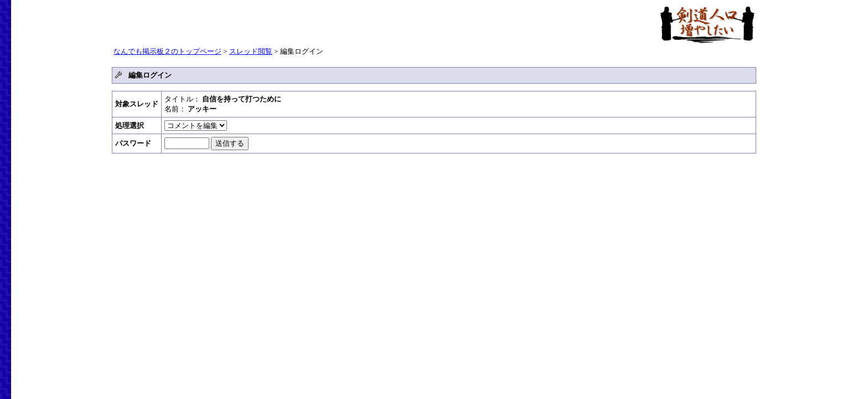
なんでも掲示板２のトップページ (167, 51)
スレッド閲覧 (251, 51)
